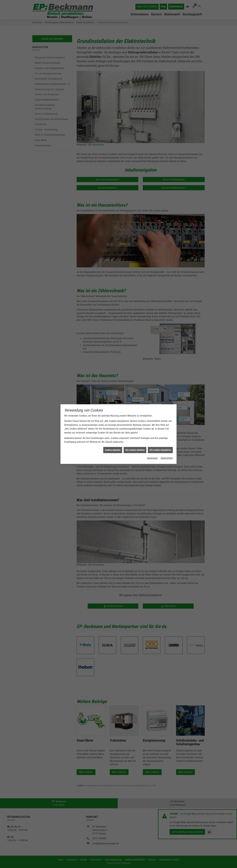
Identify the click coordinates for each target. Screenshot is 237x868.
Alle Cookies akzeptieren (160, 450)
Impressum (152, 458)
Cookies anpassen (113, 450)
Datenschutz (167, 458)
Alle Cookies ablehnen (135, 450)
